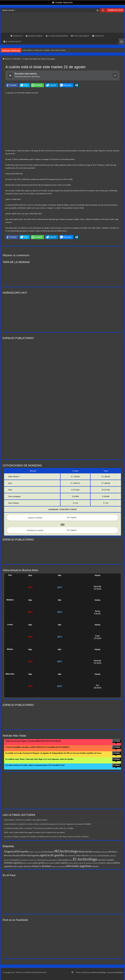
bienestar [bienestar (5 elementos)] (7, 860)
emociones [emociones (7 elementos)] (102, 860)
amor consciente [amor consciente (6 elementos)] (70, 856)
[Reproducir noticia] (10, 75)
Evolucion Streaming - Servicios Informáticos (107, 972)
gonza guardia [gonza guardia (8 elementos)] (39, 863)
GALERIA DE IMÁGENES (57, 36)
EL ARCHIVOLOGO (12, 42)
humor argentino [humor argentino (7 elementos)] (62, 863)
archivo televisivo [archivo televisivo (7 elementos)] (82, 856)
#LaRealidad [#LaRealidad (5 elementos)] (105, 852)
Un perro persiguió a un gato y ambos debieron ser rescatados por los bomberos (37, 747)
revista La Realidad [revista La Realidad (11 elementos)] (41, 866)
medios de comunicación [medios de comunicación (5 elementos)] (86, 863)
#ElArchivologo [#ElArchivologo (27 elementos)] (66, 851)
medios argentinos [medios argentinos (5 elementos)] (74, 863)
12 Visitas (117, 747)
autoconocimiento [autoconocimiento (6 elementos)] (103, 856)
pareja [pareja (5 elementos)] (96, 863)
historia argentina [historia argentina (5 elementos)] (50, 863)
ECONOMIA (16, 59)
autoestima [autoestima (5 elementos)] (113, 856)
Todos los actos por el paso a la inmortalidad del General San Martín (33, 741)
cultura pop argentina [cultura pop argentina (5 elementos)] (51, 860)
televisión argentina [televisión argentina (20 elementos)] (79, 866)
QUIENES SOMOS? (34, 36)
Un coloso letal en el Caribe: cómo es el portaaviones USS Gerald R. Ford (35, 765)
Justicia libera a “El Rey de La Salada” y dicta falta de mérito (44, 50)
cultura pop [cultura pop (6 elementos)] (41, 860)
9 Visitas (117, 753)
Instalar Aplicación (62, 2)
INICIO (6, 36)
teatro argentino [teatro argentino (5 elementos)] (61, 867)
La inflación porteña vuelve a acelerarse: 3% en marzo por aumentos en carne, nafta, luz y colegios (39, 828)
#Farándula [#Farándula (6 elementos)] (97, 852)
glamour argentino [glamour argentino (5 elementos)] (28, 863)
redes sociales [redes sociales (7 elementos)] (18, 866)
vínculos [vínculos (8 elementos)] (95, 866)
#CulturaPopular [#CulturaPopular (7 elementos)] (48, 852)
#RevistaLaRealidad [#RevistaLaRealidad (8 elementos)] (12, 856)
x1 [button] (115, 75)
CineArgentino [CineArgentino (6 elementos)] (15, 860)
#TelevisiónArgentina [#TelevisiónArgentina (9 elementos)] (30, 855)
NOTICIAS (16, 36)
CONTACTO (98, 36)
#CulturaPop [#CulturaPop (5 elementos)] (38, 852)
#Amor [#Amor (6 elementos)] (31, 852)
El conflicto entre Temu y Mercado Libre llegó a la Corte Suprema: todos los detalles (39, 759)
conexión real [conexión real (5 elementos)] (33, 860)
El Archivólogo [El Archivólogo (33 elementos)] (85, 859)
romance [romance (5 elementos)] (54, 867)
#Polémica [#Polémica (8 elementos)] (113, 852)
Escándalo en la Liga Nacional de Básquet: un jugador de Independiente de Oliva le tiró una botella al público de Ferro (53, 753)
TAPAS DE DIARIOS (80, 36)
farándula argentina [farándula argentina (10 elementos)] (13, 863)
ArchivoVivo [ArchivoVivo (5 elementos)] (93, 856)
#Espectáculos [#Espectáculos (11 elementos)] (86, 852)
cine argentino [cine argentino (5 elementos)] (24, 860)
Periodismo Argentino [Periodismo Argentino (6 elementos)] (105, 863)
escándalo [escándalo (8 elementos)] (110, 860)
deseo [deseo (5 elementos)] (71, 860)
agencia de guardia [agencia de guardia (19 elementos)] (52, 855)
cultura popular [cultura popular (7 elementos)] (63, 860)
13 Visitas (117, 741)
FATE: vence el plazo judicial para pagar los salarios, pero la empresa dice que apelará (34, 832)
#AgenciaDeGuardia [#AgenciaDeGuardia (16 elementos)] (16, 851)
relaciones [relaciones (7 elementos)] (27, 866)
